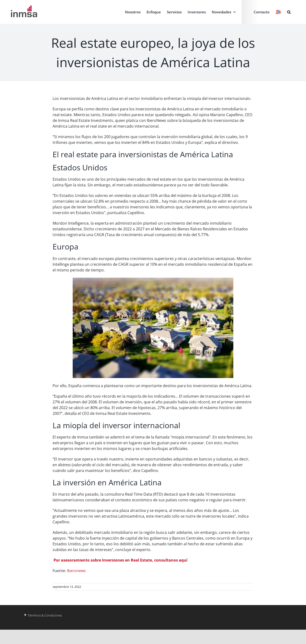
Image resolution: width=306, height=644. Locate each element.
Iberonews (76, 571)
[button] (289, 12)
